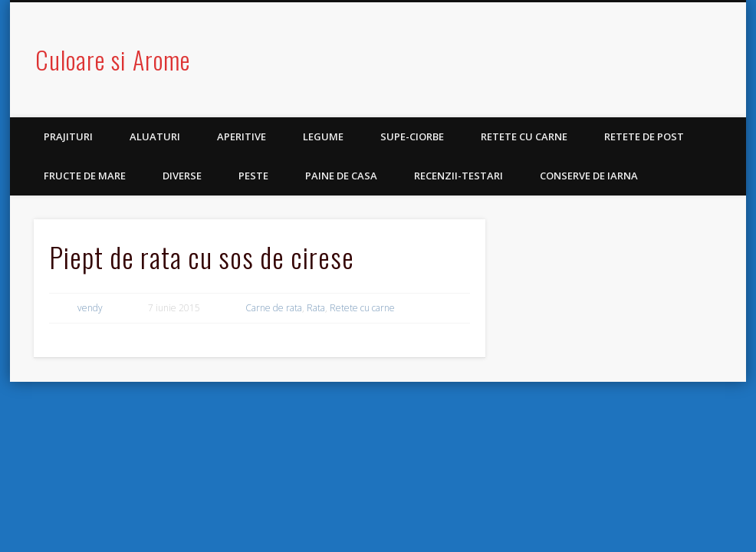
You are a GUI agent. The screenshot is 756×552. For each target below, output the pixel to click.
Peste (253, 176)
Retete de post (644, 136)
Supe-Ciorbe (412, 136)
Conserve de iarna (589, 176)
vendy (90, 308)
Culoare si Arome (113, 59)
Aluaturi (155, 136)
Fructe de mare (85, 176)
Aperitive (242, 136)
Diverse (182, 176)
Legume (323, 136)
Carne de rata (274, 308)
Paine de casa (341, 176)
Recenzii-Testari (459, 176)
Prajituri (68, 136)
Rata (316, 308)
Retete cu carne (524, 136)
